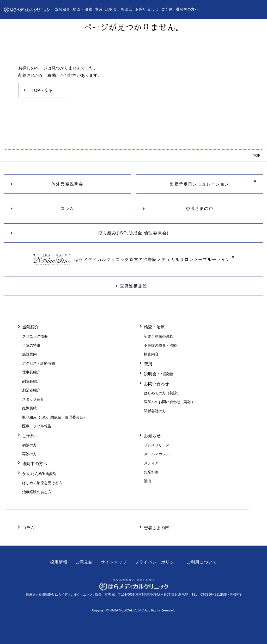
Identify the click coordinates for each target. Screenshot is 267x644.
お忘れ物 (151, 472)
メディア (151, 463)
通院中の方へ (187, 9)
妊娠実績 (29, 408)
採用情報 (59, 562)
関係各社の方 (155, 411)
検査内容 (151, 354)
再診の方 (29, 454)
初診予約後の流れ (159, 336)
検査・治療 (83, 9)
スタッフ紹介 (33, 399)
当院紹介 (63, 9)
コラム (28, 528)
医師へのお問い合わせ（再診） (169, 402)
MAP (185, 595)
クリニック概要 (35, 336)
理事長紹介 (31, 372)
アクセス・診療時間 (39, 363)
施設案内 (29, 354)
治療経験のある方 (37, 492)
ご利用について (202, 562)
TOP (257, 155)
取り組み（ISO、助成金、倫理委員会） (54, 417)
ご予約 (167, 9)
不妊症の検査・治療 (160, 345)
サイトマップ (114, 562)
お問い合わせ (147, 9)
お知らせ (152, 436)
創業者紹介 (31, 390)
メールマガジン (157, 454)
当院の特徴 (31, 345)
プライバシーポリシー (157, 562)
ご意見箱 (84, 562)
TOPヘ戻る (42, 90)
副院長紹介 (31, 381)
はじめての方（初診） (162, 393)
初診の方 (29, 445)
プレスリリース (157, 445)
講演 (148, 481)
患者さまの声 (156, 528)
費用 (99, 9)
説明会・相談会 (119, 9)
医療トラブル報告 (37, 426)
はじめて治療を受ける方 (42, 483)
